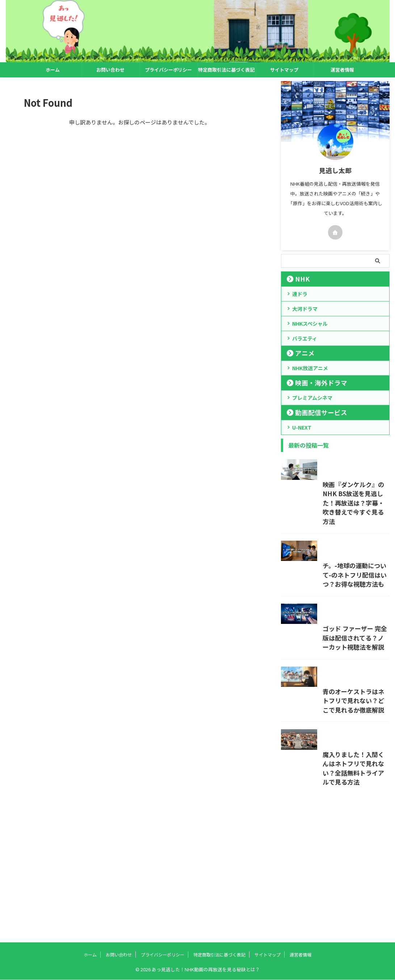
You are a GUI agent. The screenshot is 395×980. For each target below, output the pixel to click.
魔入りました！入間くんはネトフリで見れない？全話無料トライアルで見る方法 (332, 905)
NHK (299, 279)
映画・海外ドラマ (314, 383)
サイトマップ (284, 70)
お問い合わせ (110, 70)
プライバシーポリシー (168, 70)
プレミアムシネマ (312, 398)
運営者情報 (342, 70)
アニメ (301, 353)
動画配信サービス (314, 412)
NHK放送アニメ (310, 368)
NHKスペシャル (310, 324)
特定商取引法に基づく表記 (226, 70)
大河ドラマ (305, 309)
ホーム (53, 70)
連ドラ (300, 294)
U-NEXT (302, 427)
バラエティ (305, 338)
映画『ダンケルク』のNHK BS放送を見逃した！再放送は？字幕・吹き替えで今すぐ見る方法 (334, 532)
